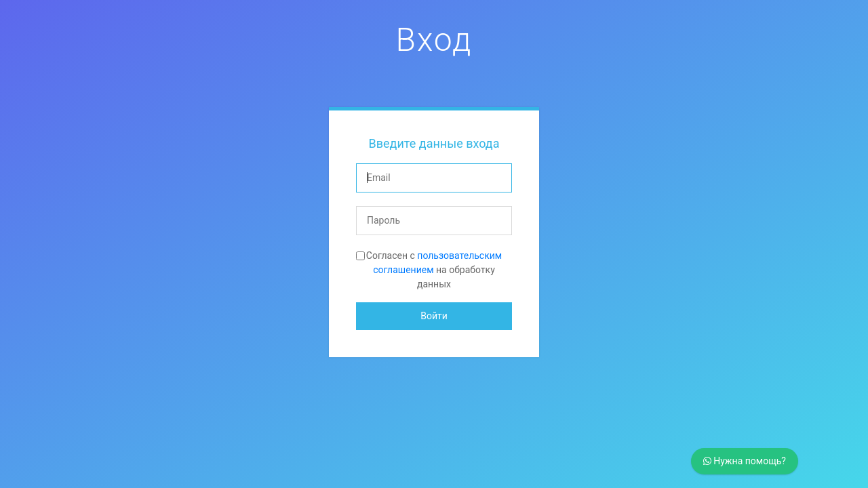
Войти (434, 316)
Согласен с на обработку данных (434, 270)
